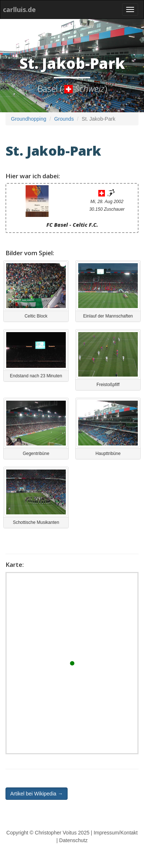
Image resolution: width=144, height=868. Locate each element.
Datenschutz (73, 840)
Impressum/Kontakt (116, 833)
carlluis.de (19, 9)
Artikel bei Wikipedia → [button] (37, 794)
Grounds (64, 119)
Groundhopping (29, 119)
